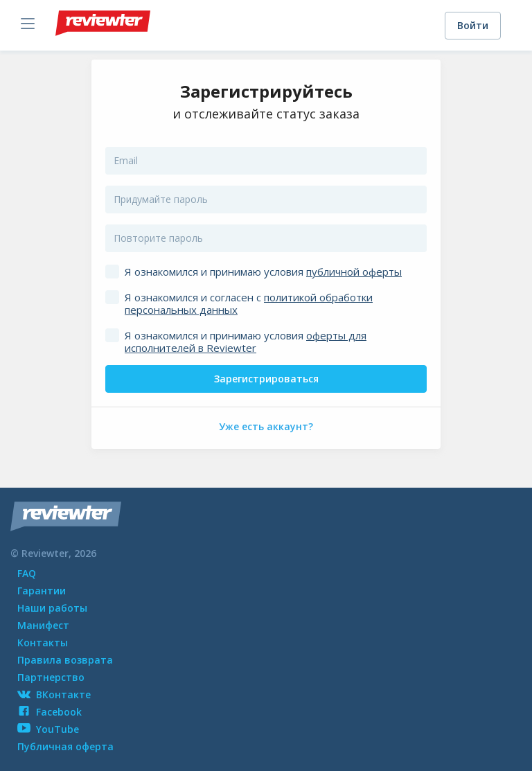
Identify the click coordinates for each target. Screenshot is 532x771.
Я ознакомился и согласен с (249, 303)
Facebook (50, 712)
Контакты (43, 642)
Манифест (43, 625)
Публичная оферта (65, 746)
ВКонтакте (54, 694)
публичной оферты (354, 272)
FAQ (27, 573)
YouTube (48, 729)
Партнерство (51, 677)
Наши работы (52, 608)
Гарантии (42, 591)
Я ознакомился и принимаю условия (263, 272)
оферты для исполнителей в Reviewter (246, 342)
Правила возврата (65, 660)
